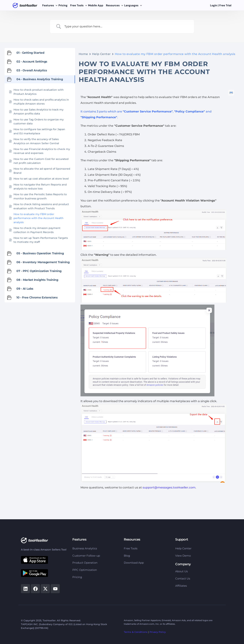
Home (83, 54)
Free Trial (225, 5)
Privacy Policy (158, 632)
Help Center (101, 54)
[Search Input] (127, 26)
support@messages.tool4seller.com (169, 487)
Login (214, 5)
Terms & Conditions (136, 632)
